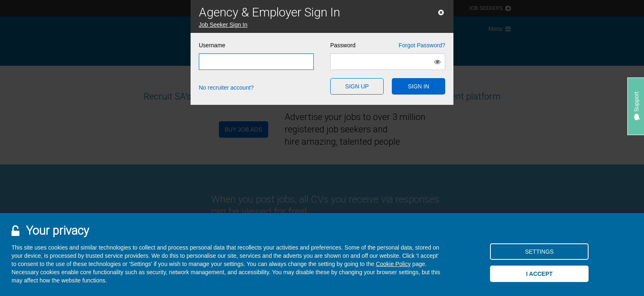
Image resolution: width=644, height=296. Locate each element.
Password (388, 45)
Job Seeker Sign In (223, 25)
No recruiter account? (226, 88)
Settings (539, 252)
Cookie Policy (393, 264)
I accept (539, 274)
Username (212, 45)
